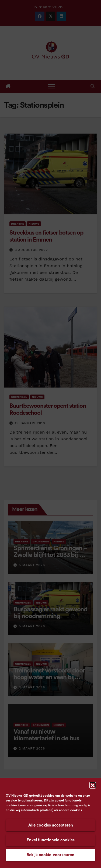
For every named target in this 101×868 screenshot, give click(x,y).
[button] (93, 785)
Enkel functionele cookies (51, 840)
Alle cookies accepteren (51, 825)
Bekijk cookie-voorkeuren (50, 855)
